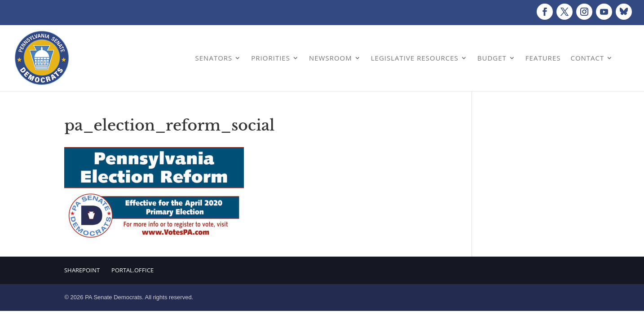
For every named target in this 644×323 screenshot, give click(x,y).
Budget (492, 58)
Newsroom (331, 58)
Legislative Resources (415, 58)
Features (543, 58)
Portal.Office (132, 270)
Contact (587, 58)
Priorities (271, 58)
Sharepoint (82, 270)
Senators (214, 58)
